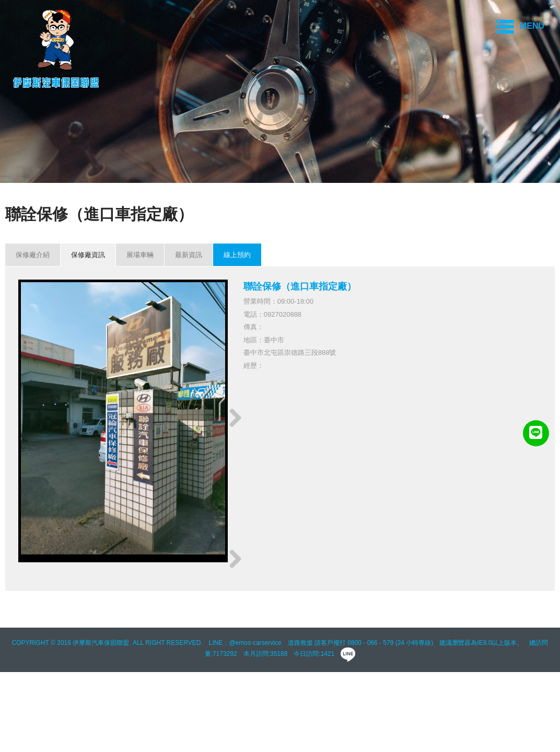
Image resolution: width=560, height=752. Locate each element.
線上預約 (237, 255)
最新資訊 (189, 255)
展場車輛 (140, 255)
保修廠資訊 (88, 255)
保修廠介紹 (33, 255)
